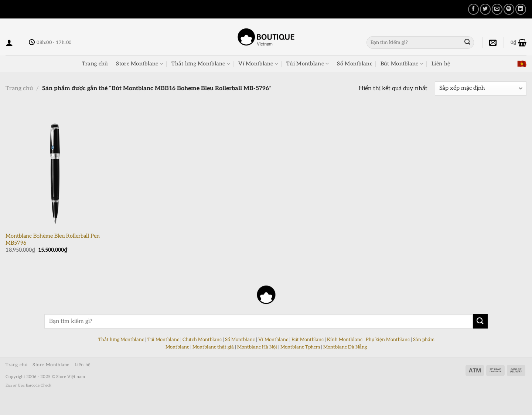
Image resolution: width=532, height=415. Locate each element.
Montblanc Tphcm (300, 347)
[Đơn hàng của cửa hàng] (481, 89)
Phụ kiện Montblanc (388, 340)
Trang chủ (95, 64)
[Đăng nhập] (9, 42)
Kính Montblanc (345, 340)
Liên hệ (441, 64)
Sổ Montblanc (354, 64)
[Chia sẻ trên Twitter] (485, 9)
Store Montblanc (140, 64)
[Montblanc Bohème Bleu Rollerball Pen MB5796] (55, 168)
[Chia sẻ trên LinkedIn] (521, 9)
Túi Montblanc (308, 64)
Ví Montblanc (258, 64)
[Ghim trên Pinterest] (509, 9)
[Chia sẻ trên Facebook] (473, 9)
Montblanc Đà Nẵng (345, 347)
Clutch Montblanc (202, 340)
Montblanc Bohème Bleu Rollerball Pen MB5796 (53, 239)
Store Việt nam (71, 377)
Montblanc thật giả (213, 347)
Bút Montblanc (402, 64)
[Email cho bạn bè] (497, 9)
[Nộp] (467, 42)
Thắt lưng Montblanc (201, 64)
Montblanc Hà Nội (257, 347)
